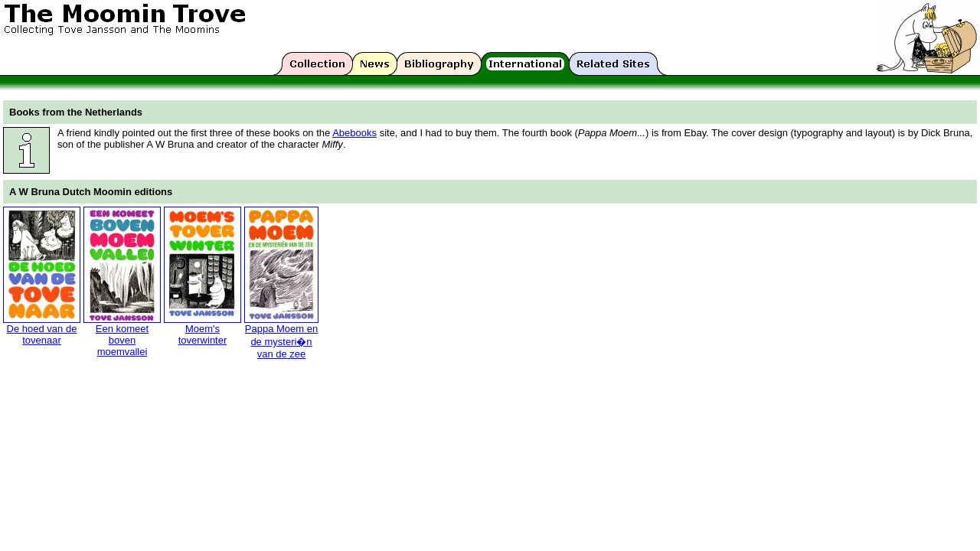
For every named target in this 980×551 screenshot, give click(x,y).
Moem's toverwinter (203, 334)
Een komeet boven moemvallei (122, 340)
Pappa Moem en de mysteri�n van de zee (281, 341)
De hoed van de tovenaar (42, 334)
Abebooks (354, 133)
